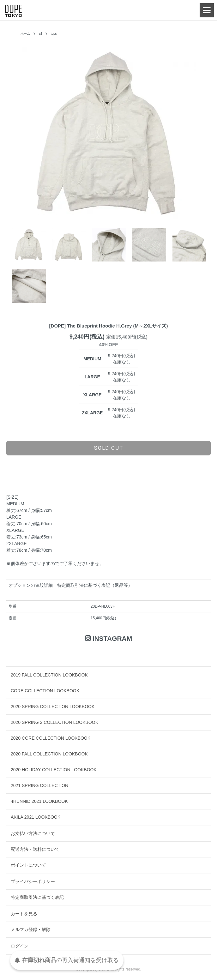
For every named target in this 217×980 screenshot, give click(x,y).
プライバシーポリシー (33, 881)
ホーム (25, 34)
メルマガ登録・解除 (31, 929)
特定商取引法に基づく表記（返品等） (95, 585)
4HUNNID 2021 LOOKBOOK (39, 801)
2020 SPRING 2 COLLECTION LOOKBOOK (54, 722)
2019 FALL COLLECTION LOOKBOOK (49, 675)
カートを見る (24, 914)
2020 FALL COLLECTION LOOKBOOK (49, 754)
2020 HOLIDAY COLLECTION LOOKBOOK (54, 770)
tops (54, 34)
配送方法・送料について (35, 849)
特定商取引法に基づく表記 (37, 897)
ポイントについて (28, 865)
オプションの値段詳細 (31, 585)
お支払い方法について (33, 833)
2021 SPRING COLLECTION (39, 785)
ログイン (20, 946)
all (40, 34)
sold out (108, 448)
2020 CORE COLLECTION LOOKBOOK (51, 738)
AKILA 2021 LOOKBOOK (36, 817)
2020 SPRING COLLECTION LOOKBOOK (53, 706)
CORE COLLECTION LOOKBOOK (45, 691)
